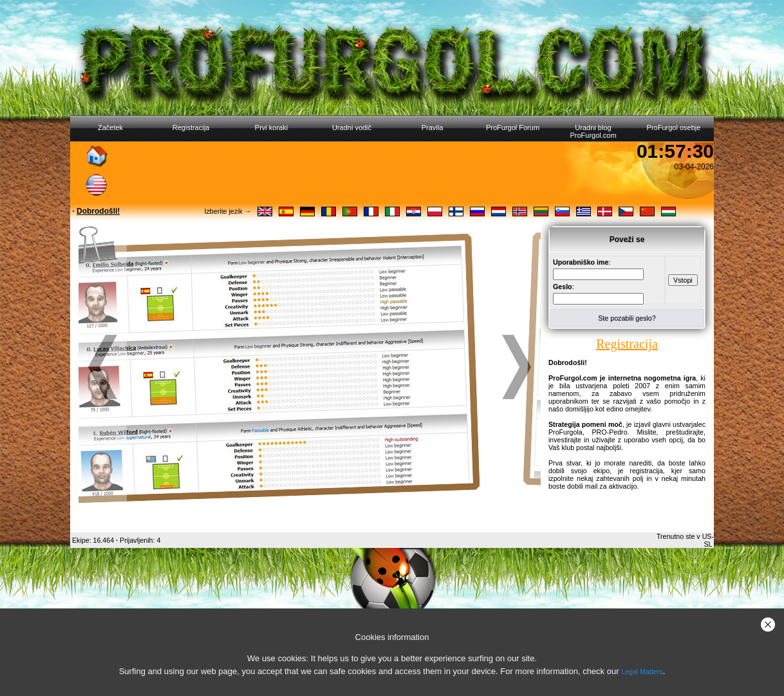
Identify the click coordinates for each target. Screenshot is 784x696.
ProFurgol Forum (513, 127)
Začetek (110, 127)
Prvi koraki (271, 127)
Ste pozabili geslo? (627, 318)
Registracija (191, 127)
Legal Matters (642, 672)
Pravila (433, 127)
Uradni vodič (352, 127)
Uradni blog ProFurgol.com (593, 131)
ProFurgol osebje (674, 127)
